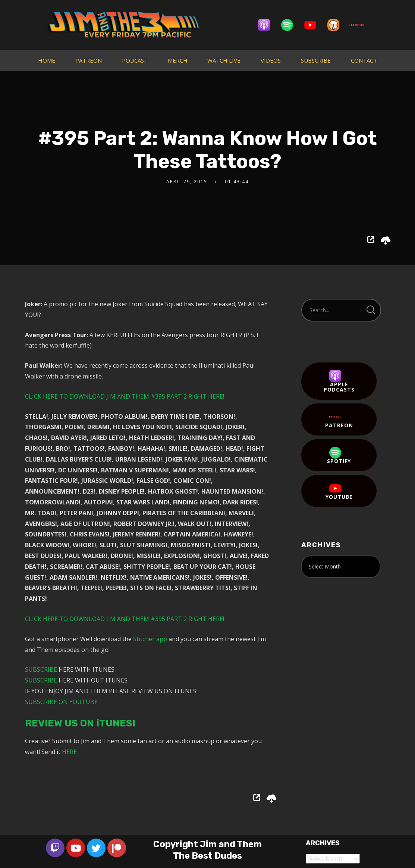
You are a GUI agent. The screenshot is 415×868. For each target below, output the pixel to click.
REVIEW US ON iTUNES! (80, 723)
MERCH (178, 60)
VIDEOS (271, 60)
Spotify (339, 456)
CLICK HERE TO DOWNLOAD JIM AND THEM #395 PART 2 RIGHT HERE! (125, 396)
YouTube (339, 491)
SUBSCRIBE (316, 60)
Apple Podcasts (339, 381)
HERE (69, 752)
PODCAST (135, 60)
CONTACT (364, 60)
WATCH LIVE (224, 60)
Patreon (339, 420)
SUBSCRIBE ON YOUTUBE (61, 702)
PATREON (89, 60)
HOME (47, 60)
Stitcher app (150, 639)
